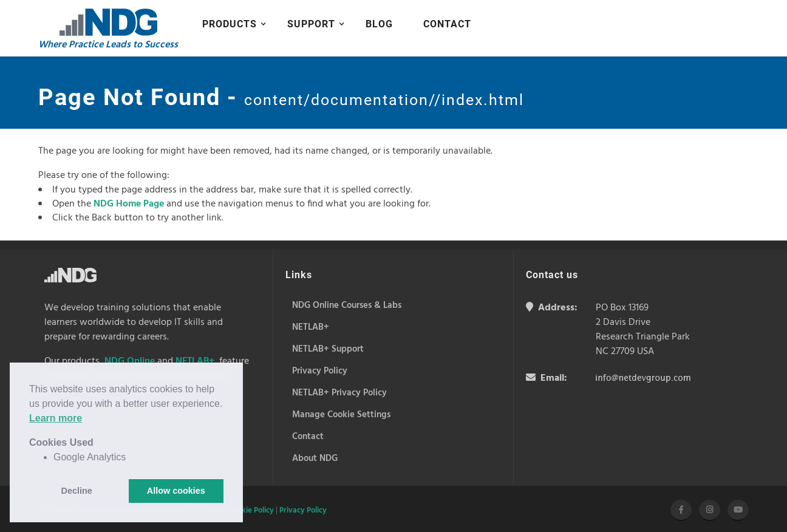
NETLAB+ (195, 361)
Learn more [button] (56, 418)
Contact (447, 24)
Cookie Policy (251, 510)
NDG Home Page (129, 204)
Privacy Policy (303, 510)
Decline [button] (77, 491)
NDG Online (130, 361)
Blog (379, 24)
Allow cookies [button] (176, 491)
